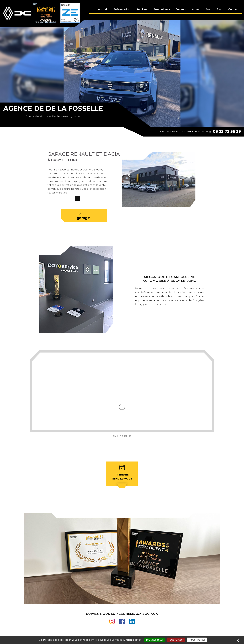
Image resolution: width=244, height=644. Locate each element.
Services (142, 9)
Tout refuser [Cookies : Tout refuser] (176, 640)
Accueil (103, 9)
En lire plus (122, 406)
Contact (233, 9)
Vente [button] (180, 9)
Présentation (122, 9)
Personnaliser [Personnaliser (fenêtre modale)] (197, 640)
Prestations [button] (161, 9)
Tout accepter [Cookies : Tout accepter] (154, 640)
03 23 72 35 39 (227, 131)
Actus (196, 9)
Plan (219, 9)
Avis (208, 9)
